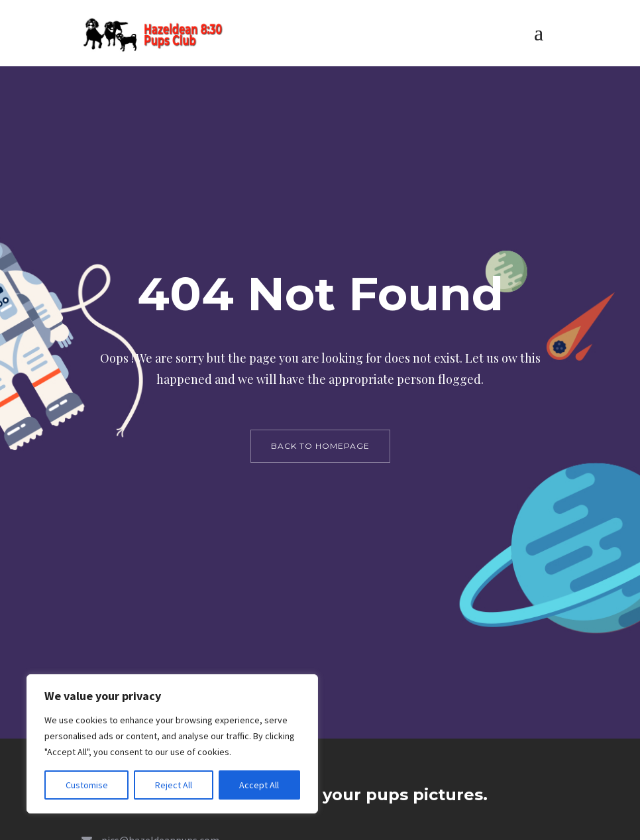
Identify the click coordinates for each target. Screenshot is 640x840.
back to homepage (320, 446)
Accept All (259, 785)
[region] (172, 744)
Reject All (174, 785)
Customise (87, 785)
